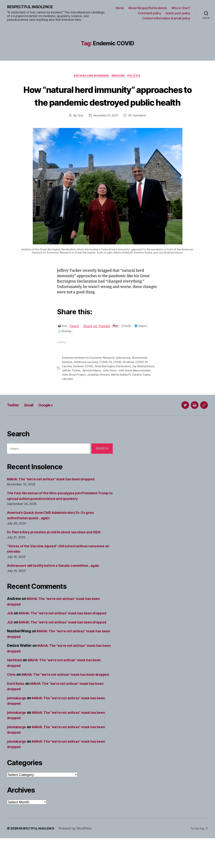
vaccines (68, 392)
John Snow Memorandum (135, 384)
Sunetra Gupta (141, 388)
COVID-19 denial (124, 375)
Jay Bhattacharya (144, 380)
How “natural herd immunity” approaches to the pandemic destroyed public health (107, 102)
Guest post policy (178, 13)
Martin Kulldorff (121, 388)
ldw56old (15, 684)
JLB (10, 627)
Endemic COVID (83, 380)
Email (31, 418)
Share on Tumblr (99, 339)
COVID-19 (106, 375)
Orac (80, 129)
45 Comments (138, 129)
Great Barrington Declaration (113, 380)
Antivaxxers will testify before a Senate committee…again (57, 579)
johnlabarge (17, 728)
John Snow (110, 384)
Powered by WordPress (78, 858)
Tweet (75, 339)
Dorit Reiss (16, 713)
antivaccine (124, 371)
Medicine (119, 76)
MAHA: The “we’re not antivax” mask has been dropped (55, 492)
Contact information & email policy (166, 18)
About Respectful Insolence (148, 8)
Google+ (50, 418)
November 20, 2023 (106, 129)
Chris (12, 699)
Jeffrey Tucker (71, 384)
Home (120, 8)
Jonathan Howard (99, 388)
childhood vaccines (86, 375)
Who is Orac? (181, 8)
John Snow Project (74, 388)
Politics (136, 76)
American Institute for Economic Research (89, 371)
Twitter (14, 418)
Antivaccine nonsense (91, 76)
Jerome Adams (92, 384)
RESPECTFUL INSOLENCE (32, 7)
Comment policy (149, 13)
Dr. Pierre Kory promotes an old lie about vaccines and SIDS (58, 545)
